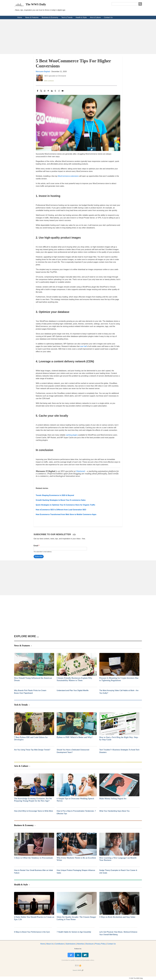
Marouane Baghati (43, 72)
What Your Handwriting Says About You (114, 811)
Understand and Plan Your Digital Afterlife (73, 690)
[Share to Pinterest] (48, 91)
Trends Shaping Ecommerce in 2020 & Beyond (55, 495)
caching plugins (72, 435)
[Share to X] (41, 91)
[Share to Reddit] (59, 91)
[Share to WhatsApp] (45, 91)
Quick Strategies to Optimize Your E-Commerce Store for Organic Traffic (65, 505)
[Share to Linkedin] (52, 91)
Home (20, 17)
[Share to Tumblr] (55, 91)
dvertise (80, 944)
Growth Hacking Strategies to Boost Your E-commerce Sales (61, 500)
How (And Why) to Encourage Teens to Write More (34, 811)
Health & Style (81, 17)
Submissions (71, 944)
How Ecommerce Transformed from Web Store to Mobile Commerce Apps (66, 514)
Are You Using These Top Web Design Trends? (32, 750)
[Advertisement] (78, 37)
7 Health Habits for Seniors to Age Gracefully (74, 932)
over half (83, 346)
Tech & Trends (67, 17)
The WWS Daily (36, 4)
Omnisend (81, 471)
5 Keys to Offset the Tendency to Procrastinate (33, 858)
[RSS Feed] (77, 965)
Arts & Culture (95, 17)
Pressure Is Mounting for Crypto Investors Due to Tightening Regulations (119, 679)
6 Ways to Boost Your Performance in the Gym (32, 932)
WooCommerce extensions (68, 176)
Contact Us (108, 17)
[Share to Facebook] (38, 91)
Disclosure (90, 944)
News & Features (32, 17)
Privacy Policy (100, 944)
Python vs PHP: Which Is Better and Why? (75, 737)
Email (36, 546)
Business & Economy (50, 17)
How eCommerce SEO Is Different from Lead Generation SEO (61, 510)
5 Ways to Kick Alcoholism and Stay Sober (117, 917)
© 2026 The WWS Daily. (136, 978)
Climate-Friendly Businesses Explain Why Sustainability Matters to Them (74, 679)
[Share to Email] (63, 91)
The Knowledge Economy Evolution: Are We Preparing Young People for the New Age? (33, 800)
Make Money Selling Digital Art (113, 798)
